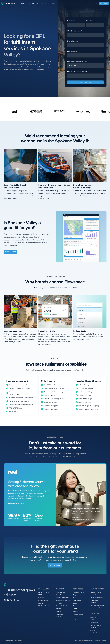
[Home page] (8, 3)
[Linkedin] (5, 600)
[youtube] (18, 600)
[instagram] (14, 600)
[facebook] (8, 600)
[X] (11, 600)
